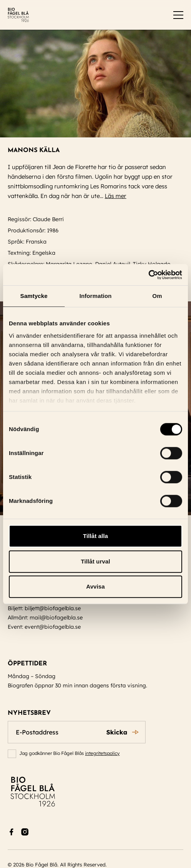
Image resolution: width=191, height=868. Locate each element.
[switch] (178, 15)
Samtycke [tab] (34, 296)
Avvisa (95, 586)
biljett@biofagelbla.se (53, 608)
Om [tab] (157, 296)
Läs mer (119, 196)
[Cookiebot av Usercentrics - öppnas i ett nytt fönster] (148, 275)
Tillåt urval (95, 561)
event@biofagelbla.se (53, 627)
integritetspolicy (102, 753)
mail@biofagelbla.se (56, 618)
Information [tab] (95, 296)
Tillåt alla (95, 536)
